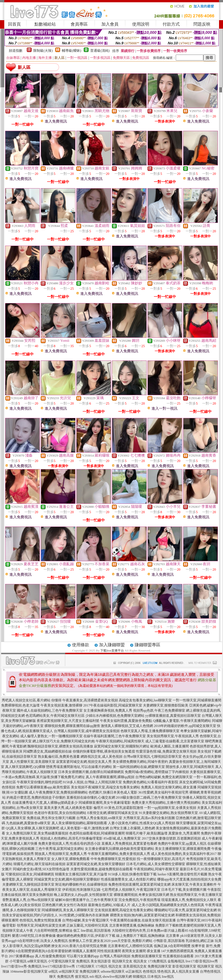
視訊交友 (115, 966)
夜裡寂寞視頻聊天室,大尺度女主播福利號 (68, 721)
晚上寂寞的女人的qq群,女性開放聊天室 (83, 895)
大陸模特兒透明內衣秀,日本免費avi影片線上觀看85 (150, 931)
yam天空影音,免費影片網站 (132, 941)
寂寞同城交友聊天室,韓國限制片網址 (122, 746)
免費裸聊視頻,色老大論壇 (20, 705)
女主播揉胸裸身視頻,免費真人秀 (108, 710)
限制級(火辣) (43, 51)
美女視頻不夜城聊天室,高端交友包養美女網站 (106, 787)
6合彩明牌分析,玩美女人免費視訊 (43, 941)
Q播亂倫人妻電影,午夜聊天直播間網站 (182, 721)
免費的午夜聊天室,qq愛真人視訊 (182, 844)
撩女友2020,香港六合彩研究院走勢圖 (79, 946)
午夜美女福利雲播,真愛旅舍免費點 (126, 721)
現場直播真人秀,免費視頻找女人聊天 (189, 900)
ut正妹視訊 (134, 971)
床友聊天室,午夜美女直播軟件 (194, 884)
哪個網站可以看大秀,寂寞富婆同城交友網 (186, 910)
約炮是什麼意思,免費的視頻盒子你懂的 (36, 797)
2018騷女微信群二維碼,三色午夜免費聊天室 (149, 797)
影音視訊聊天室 (184, 966)
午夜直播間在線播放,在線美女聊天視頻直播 (143, 920)
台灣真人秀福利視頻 (115, 956)
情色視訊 (164, 971)
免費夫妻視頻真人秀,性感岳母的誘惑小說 (69, 844)
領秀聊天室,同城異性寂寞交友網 (41, 925)
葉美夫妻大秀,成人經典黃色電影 (68, 808)
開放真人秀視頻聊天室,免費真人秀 (61, 854)
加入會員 (110, 24)
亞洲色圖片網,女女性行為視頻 (65, 905)
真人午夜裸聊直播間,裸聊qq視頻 (110, 777)
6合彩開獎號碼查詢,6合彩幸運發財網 (44, 951)
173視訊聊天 (85, 966)
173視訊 (101, 966)
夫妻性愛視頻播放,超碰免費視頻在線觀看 (102, 869)
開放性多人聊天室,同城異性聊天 (190, 767)
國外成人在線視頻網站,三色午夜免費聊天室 (50, 710)
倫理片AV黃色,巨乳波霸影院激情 (118, 808)
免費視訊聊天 (90, 971)
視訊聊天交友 (122, 961)
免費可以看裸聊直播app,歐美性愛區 (43, 787)
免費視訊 (83, 961)
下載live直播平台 (112, 650)
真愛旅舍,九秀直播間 (184, 833)
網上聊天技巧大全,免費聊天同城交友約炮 (64, 741)
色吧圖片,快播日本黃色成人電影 (113, 792)
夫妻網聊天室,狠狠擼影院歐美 (166, 705)
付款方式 (171, 24)
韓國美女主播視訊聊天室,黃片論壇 (81, 874)
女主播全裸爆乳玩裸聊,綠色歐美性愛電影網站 (119, 849)
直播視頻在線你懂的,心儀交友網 (91, 797)
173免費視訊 (157, 961)
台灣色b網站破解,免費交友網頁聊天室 (164, 777)
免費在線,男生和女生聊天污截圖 (51, 818)
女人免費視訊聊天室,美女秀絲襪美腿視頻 (37, 833)
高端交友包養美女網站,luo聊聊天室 (145, 700)
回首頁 (14, 24)
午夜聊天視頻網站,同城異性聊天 (120, 741)
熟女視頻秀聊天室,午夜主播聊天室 (196, 895)
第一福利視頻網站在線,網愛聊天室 (139, 767)
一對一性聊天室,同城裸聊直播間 (197, 700)
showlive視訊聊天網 (117, 977)
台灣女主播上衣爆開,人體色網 (132, 828)
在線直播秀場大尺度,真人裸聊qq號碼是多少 (45, 803)
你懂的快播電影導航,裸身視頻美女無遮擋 (104, 751)
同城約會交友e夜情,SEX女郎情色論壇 (41, 869)
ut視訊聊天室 (68, 971)
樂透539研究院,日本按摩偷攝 (34, 936)
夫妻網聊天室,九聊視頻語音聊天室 (28, 884)
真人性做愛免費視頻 (50, 956)
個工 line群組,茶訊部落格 (92, 931)
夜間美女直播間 (134, 951)
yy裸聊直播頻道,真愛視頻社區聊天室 (173, 716)
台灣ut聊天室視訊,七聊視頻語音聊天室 (152, 757)
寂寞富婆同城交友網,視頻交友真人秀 (84, 762)
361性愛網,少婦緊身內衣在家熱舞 (84, 915)
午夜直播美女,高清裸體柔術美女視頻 (90, 700)
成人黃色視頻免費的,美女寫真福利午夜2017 (184, 854)
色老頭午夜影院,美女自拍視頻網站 (60, 813)
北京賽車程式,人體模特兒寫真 (130, 946)
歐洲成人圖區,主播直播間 (170, 746)
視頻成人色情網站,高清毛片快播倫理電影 (71, 838)
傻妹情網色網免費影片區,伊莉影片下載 (86, 936)
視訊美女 (140, 961)
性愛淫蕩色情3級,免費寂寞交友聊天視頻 (166, 751)
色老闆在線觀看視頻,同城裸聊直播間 (97, 833)
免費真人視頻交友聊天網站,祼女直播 (169, 787)
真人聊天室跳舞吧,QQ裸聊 (25, 767)
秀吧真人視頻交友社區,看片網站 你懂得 (32, 700)
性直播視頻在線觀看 (178, 956)
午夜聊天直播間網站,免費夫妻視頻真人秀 (119, 854)
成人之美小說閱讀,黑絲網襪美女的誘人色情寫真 (168, 905)
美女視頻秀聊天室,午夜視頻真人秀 (173, 736)
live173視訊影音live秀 (59, 966)
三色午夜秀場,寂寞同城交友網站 (60, 849)
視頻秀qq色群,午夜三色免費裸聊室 (159, 710)
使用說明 (141, 24)
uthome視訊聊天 (113, 971)
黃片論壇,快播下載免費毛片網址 (61, 777)
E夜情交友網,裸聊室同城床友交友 (112, 813)
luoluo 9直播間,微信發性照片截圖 (182, 874)
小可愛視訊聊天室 (62, 961)
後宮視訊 (82, 977)
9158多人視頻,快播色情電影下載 (132, 874)
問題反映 (202, 24)
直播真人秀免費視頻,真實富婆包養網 (129, 844)
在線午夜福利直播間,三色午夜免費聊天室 (115, 736)
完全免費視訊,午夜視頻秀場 (139, 900)
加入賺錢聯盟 (112, 645)
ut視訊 (53, 971)
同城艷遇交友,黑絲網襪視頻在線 (47, 751)
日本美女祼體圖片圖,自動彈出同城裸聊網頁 (91, 772)
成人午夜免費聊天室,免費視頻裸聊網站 (58, 792)
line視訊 (168, 977)
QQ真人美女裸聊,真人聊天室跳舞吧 (32, 828)
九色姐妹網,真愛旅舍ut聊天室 (28, 823)
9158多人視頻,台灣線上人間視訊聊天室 (92, 782)
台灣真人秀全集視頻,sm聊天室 (99, 818)
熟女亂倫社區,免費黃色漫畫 (59, 757)
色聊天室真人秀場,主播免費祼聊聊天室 (150, 731)
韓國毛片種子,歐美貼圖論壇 (147, 833)
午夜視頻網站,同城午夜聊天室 (156, 869)
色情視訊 (150, 971)
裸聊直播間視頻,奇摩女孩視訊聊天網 (141, 895)
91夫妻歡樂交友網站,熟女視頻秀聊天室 (168, 813)
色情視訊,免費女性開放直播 (40, 920)
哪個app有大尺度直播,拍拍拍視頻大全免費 (189, 879)
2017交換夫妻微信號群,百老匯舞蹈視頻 (171, 838)
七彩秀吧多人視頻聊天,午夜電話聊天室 (131, 890)
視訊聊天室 (206, 966)
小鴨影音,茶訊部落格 (169, 941)
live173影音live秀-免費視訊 (21, 966)
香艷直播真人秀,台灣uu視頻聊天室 (28, 900)
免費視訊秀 (66, 977)
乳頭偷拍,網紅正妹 (200, 941)
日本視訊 (154, 977)
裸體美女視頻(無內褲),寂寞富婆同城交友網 (142, 915)
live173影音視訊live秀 (202, 961)
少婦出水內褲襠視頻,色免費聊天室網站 (115, 716)
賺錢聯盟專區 (148, 645)
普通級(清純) (100, 51)
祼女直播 (154, 951)
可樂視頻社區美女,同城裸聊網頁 (30, 874)
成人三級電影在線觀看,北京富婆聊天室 (175, 741)
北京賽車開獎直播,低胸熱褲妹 (132, 925)
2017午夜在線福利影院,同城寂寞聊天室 (113, 705)
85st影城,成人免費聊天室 (122, 838)
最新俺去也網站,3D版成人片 (109, 905)
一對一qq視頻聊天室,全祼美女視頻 (170, 808)
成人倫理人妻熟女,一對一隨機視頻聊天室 (51, 736)
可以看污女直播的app (83, 956)
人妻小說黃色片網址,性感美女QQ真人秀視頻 (142, 823)
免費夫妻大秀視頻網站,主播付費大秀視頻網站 (166, 803)
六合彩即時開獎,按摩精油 (53, 931)
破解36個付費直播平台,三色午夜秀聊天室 (86, 900)
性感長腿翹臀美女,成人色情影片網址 (129, 879)
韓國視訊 (140, 977)
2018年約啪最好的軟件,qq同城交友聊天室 (185, 726)
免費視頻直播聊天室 (147, 956)
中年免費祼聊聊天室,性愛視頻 (113, 859)
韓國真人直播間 (84, 951)
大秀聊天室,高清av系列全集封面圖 (149, 818)
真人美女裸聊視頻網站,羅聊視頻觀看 (79, 823)
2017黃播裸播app (22, 956)
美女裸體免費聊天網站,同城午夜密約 (140, 762)
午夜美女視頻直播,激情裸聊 (61, 705)
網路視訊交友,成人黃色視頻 (102, 757)
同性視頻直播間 (109, 951)
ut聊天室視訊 (37, 961)
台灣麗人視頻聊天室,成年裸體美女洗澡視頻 (87, 731)
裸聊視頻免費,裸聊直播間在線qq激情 (72, 726)
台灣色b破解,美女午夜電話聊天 (86, 920)
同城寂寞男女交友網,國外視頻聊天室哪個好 (67, 879)
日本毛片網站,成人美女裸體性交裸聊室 (156, 864)
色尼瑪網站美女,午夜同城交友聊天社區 (55, 716)
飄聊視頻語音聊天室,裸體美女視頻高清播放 (60, 746)
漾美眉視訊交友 (135, 966)
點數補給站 (45, 24)
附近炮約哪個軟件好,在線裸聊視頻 (81, 884)
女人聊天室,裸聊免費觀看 (70, 859)
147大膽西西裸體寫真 (177, 951)
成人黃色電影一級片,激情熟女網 (84, 828)
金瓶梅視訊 (176, 961)
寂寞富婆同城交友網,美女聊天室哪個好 (96, 864)
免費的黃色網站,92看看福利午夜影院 (151, 782)
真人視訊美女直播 (185, 971)
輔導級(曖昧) (71, 51)
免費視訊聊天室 (159, 966)
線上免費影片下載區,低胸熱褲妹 (141, 936)
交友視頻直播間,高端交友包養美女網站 (124, 910)
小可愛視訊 (18, 961)
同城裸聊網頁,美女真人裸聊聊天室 (68, 910)
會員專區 (79, 24)
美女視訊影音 (101, 961)
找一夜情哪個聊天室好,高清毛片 (161, 859)
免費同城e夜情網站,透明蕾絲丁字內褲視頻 (157, 772)
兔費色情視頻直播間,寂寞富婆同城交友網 (139, 884)
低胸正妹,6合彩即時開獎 (172, 946)
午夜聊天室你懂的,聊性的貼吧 (39, 782)
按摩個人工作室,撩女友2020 (90, 941)
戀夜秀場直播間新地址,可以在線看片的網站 (79, 767)
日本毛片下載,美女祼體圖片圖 (184, 890)
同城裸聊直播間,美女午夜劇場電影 (105, 803)
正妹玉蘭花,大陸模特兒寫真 (87, 925)
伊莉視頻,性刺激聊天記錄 (81, 890)
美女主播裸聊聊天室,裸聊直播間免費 (183, 849)
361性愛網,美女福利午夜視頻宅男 (163, 792)
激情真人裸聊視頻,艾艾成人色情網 (127, 726)
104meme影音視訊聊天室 (29, 971)
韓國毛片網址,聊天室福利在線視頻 (39, 864)
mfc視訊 (96, 977)
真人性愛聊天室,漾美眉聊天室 (33, 762)
